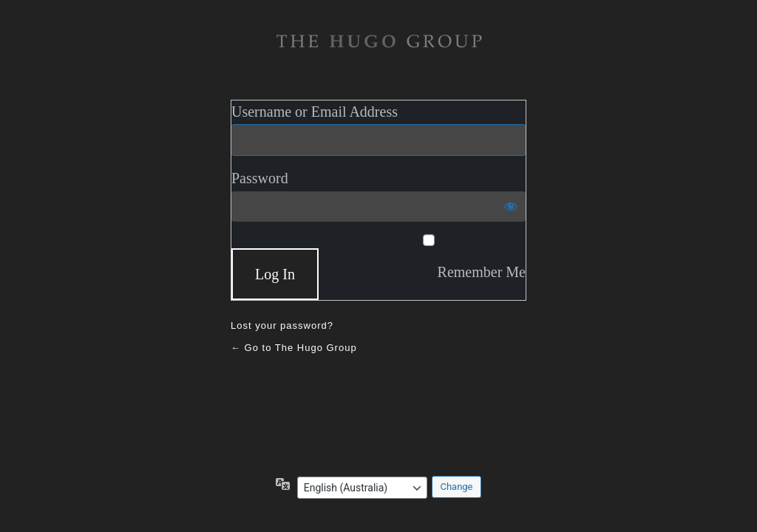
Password (260, 178)
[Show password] (511, 206)
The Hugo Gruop (378, 41)
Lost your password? (282, 325)
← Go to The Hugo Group (294, 348)
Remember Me (482, 272)
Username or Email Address (315, 112)
